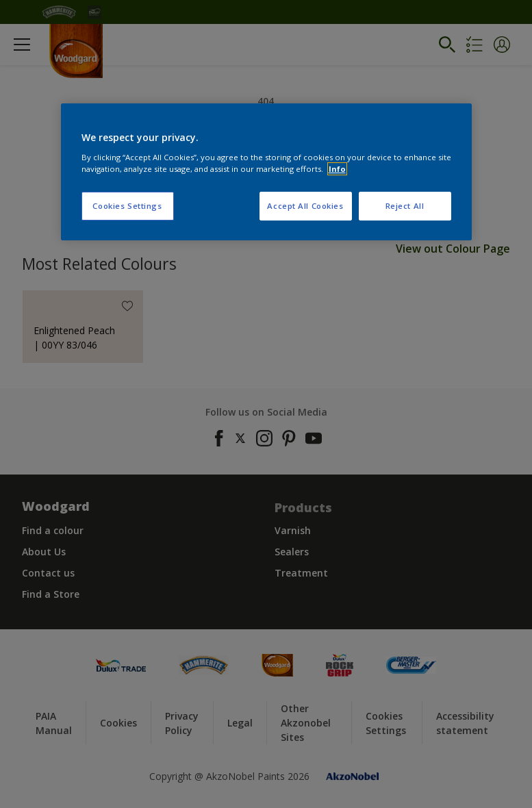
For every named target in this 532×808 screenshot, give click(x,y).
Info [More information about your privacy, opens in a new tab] (337, 169)
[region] (266, 172)
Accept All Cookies (305, 206)
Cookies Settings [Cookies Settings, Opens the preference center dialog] (127, 206)
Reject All (405, 206)
